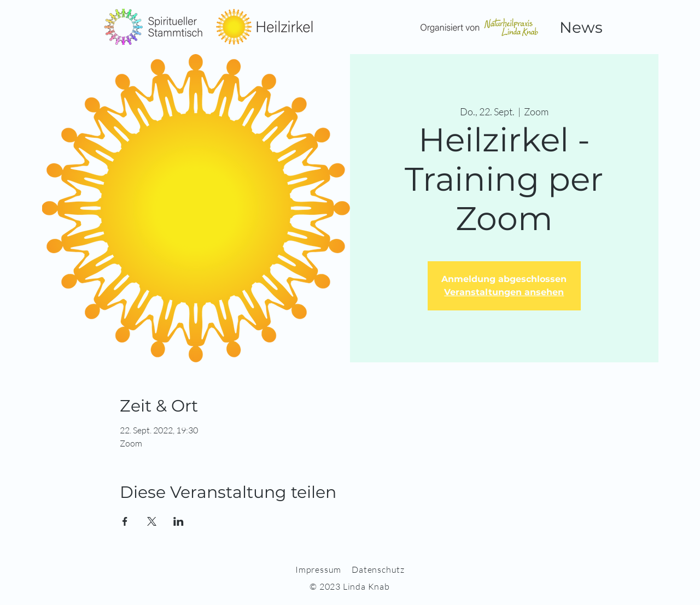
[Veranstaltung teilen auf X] (152, 521)
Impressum (318, 569)
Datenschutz (378, 569)
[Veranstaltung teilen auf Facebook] (125, 521)
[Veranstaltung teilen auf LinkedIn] (179, 521)
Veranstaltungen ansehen (504, 292)
